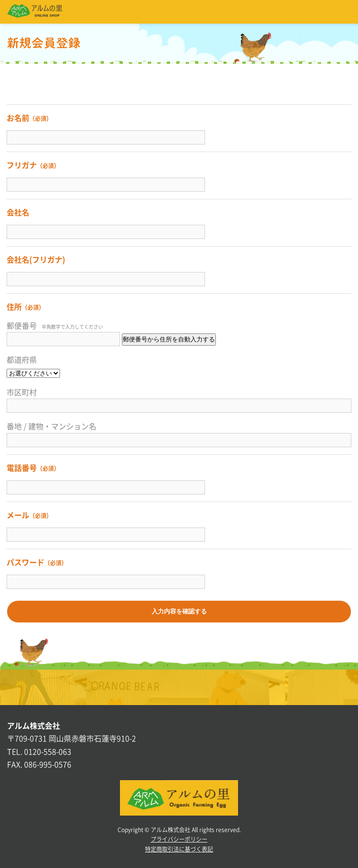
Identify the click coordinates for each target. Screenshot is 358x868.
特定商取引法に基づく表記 (179, 849)
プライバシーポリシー (179, 839)
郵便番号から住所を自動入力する (169, 339)
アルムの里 (35, 12)
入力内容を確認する (179, 611)
